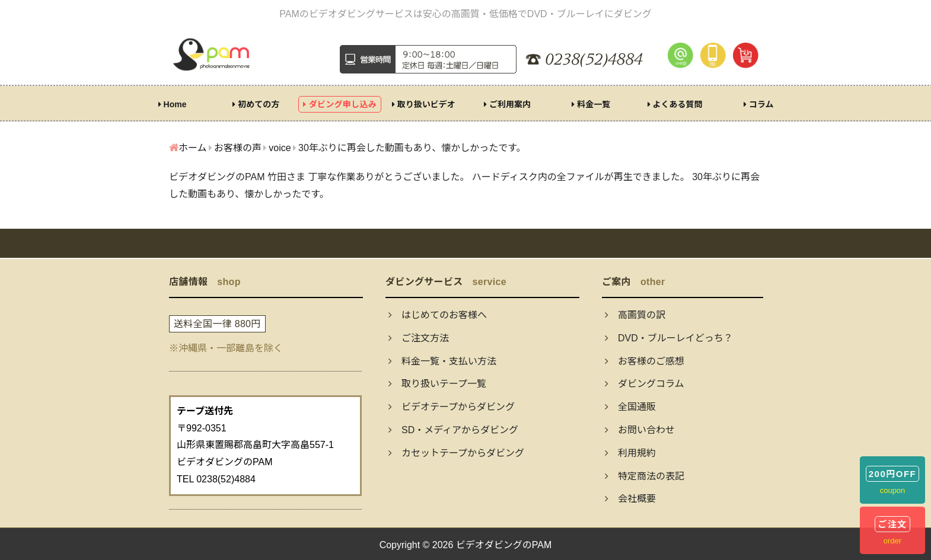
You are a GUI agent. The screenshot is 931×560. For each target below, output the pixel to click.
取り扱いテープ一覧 (437, 384)
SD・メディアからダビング (453, 430)
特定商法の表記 (645, 476)
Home (173, 104)
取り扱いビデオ (424, 104)
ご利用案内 (507, 104)
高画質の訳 (635, 315)
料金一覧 (591, 104)
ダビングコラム (645, 384)
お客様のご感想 (645, 361)
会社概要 (630, 499)
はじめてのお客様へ (438, 315)
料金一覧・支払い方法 (442, 361)
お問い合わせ (640, 430)
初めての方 (256, 104)
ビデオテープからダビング (452, 407)
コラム (758, 104)
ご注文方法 (419, 338)
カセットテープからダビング (456, 453)
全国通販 (630, 407)
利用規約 (630, 453)
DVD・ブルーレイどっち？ (669, 338)
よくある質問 (675, 104)
